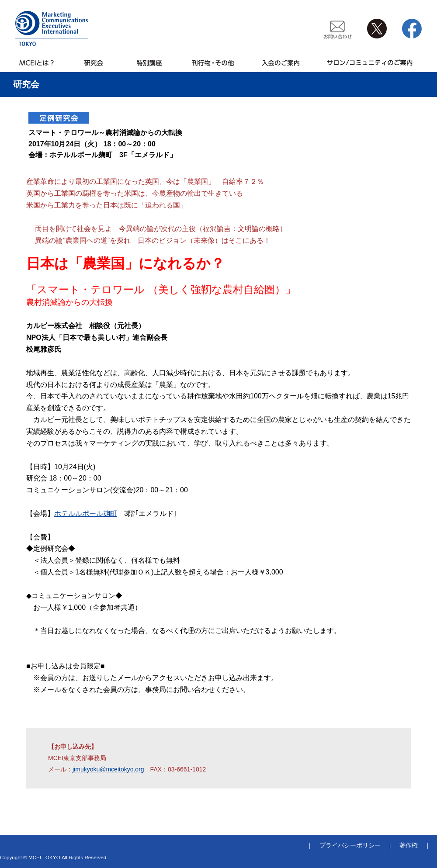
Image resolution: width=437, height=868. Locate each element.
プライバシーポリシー (350, 845)
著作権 (409, 845)
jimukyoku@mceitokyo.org (108, 769)
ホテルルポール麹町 (86, 514)
